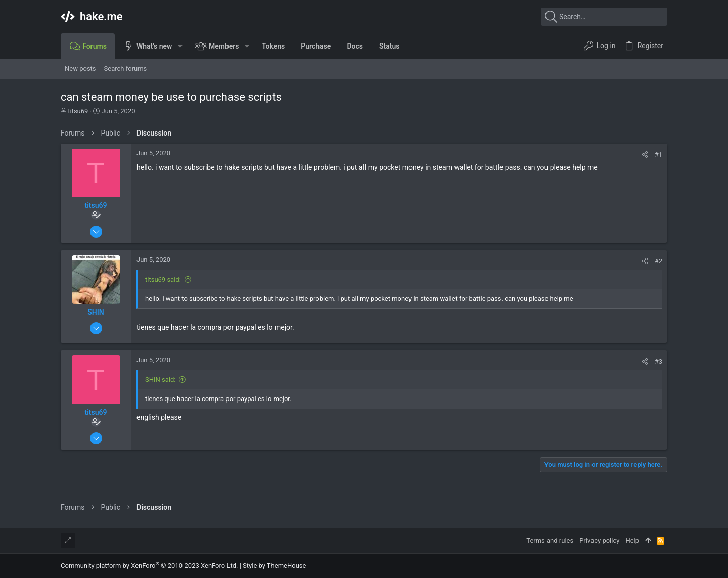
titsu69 (78, 111)
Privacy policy (599, 540)
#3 (658, 361)
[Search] (604, 17)
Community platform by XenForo (149, 566)
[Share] (645, 154)
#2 (658, 261)
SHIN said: (160, 380)
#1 (658, 154)
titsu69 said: (163, 279)
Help (632, 540)
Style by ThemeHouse (274, 566)
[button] (180, 46)
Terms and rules (550, 540)
